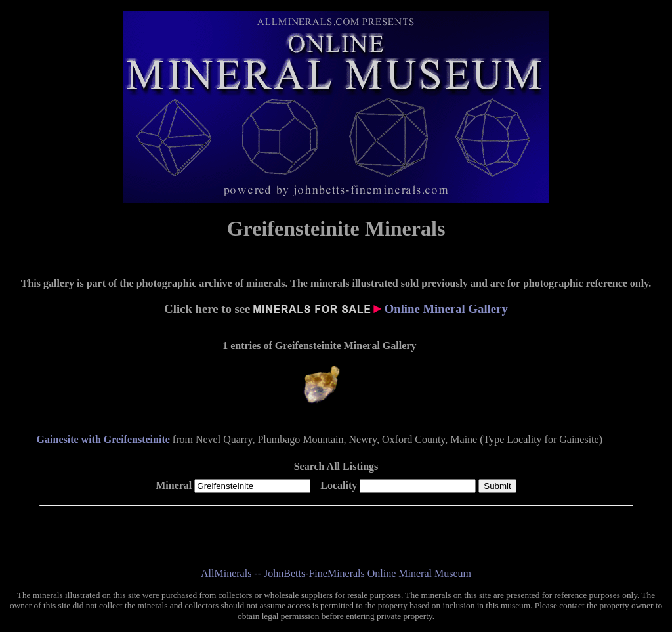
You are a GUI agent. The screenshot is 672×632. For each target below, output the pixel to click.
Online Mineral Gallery (446, 309)
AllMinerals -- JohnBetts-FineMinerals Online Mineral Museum (336, 573)
